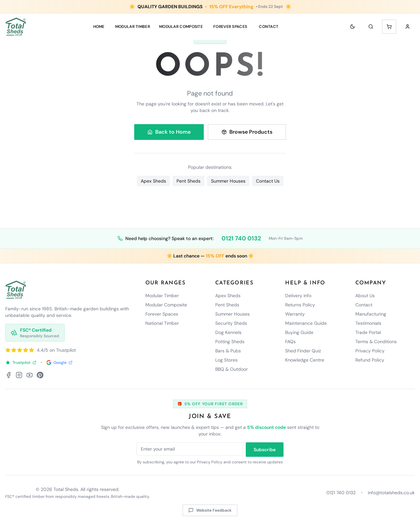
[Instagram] (19, 375)
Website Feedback (210, 510)
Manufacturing (371, 314)
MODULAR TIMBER (133, 27)
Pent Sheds (189, 181)
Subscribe (265, 450)
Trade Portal (368, 332)
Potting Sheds (230, 342)
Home (99, 27)
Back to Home (169, 132)
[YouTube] (30, 375)
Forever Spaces (230, 27)
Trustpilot (21, 363)
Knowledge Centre (305, 360)
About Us (365, 296)
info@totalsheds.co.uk (391, 493)
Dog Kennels (228, 332)
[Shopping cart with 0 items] (389, 27)
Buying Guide (299, 332)
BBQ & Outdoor (231, 369)
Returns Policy (300, 305)
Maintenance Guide (306, 323)
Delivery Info (298, 296)
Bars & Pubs (228, 351)
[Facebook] (9, 375)
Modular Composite (166, 305)
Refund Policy (370, 360)
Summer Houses (228, 181)
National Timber (162, 323)
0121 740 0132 (241, 238)
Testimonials (368, 323)
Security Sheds (231, 323)
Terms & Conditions (376, 342)
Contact (269, 27)
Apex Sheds (153, 181)
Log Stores (226, 360)
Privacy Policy (370, 351)
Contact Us (268, 181)
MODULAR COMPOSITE (181, 27)
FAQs (290, 342)
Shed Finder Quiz (303, 351)
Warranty (295, 314)
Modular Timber (162, 296)
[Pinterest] (40, 375)
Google (59, 363)
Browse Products (247, 132)
